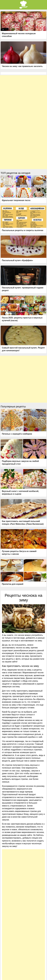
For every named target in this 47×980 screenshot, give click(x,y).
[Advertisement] (23, 99)
